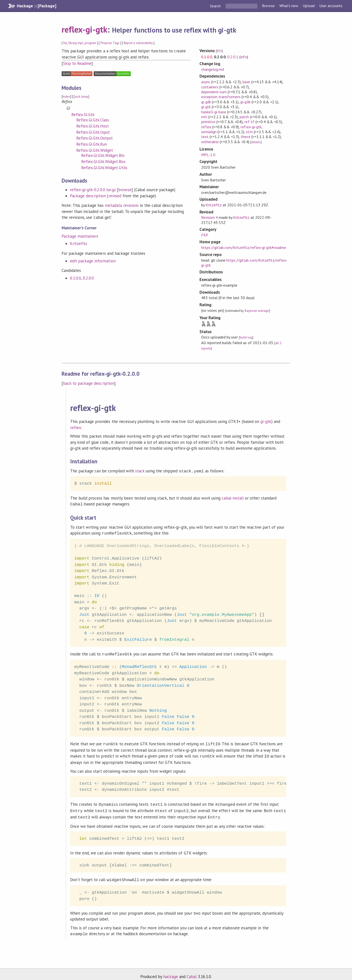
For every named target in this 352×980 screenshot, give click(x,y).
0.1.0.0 (75, 278)
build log (246, 337)
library (72, 43)
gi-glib (245, 102)
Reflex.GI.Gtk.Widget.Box (103, 162)
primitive (208, 122)
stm (249, 132)
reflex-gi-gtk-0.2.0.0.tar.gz (93, 190)
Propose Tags (110, 43)
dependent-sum (214, 92)
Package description (88, 196)
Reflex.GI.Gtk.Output (94, 138)
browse (125, 190)
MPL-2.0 (208, 155)
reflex (206, 127)
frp (65, 43)
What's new (289, 6)
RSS (219, 51)
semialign (209, 132)
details (256, 142)
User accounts (331, 6)
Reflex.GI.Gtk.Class (93, 120)
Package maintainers (80, 236)
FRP (205, 235)
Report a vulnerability (138, 43)
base (246, 82)
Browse (268, 6)
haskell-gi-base (214, 112)
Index (66, 97)
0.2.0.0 (88, 278)
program (90, 43)
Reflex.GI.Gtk (83, 115)
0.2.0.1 (233, 57)
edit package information (93, 261)
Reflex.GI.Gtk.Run (92, 144)
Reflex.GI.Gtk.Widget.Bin (103, 155)
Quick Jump (81, 97)
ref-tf (249, 122)
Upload (309, 6)
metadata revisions (122, 205)
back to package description (89, 383)
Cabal (192, 971)
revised (115, 196)
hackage (171, 971)
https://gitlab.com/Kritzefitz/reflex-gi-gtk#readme (244, 247)
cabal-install (233, 498)
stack (140, 471)
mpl (80, 43)
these (245, 137)
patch (244, 117)
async (206, 82)
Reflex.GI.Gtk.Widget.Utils (104, 168)
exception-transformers (221, 97)
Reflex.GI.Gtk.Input (93, 132)
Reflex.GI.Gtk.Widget (95, 150)
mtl (204, 117)
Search (216, 6)
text (205, 137)
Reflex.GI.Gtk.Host (93, 126)
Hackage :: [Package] (36, 6)
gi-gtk (206, 107)
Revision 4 (209, 217)
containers (210, 87)
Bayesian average (257, 311)
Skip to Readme (77, 63)
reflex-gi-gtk (84, 29)
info (244, 57)
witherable (210, 142)
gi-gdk (206, 102)
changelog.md (213, 69)
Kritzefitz (79, 244)
